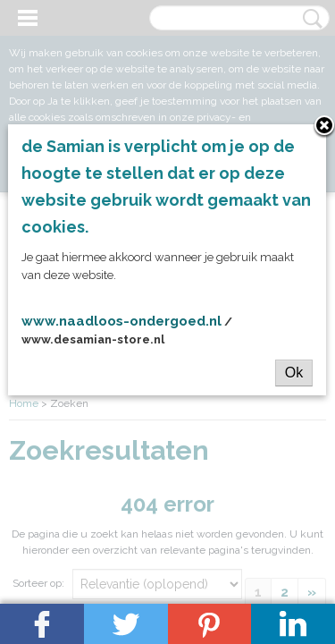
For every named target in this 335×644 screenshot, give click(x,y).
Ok (294, 373)
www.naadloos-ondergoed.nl (121, 321)
